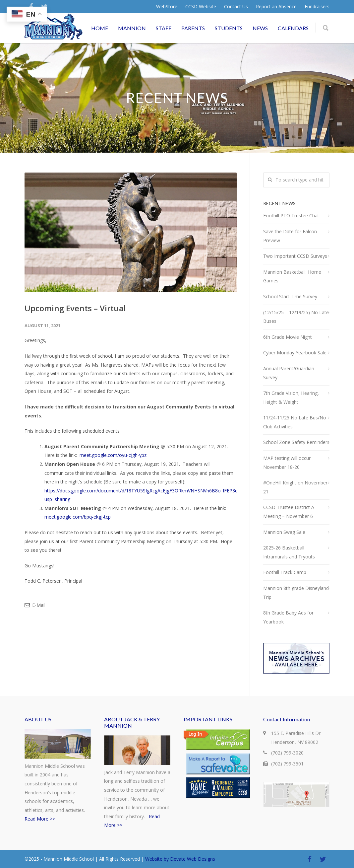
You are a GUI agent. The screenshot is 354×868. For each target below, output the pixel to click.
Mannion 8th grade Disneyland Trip (296, 593)
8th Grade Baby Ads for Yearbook (288, 617)
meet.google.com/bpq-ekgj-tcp (78, 517)
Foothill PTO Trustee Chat (291, 216)
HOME (100, 28)
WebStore (167, 7)
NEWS (260, 28)
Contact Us (236, 7)
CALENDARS (293, 28)
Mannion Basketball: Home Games (292, 276)
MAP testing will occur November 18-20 (287, 463)
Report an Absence (276, 7)
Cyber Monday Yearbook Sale (295, 353)
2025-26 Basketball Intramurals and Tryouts (289, 552)
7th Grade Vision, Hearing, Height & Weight (291, 398)
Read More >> (40, 819)
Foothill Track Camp (285, 572)
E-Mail (35, 605)
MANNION (132, 28)
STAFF (164, 28)
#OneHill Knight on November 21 (295, 487)
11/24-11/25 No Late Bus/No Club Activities (295, 422)
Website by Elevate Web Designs (180, 859)
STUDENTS (229, 28)
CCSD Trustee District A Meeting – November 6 (289, 512)
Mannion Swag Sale (284, 532)
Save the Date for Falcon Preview (290, 236)
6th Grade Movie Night (288, 337)
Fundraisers (317, 7)
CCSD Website (201, 7)
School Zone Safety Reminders (296, 442)
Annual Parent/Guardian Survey (289, 373)
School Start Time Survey (290, 296)
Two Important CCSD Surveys (295, 256)
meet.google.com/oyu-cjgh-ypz (113, 455)
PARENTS (193, 28)
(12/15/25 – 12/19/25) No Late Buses (296, 317)
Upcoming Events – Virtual (75, 308)
